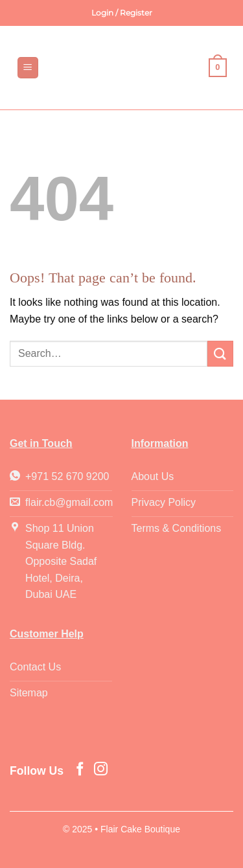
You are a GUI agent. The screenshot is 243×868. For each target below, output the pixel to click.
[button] (122, 13)
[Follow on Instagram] (101, 770)
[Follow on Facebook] (80, 770)
